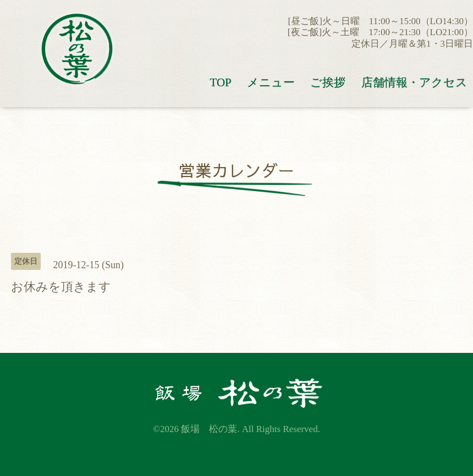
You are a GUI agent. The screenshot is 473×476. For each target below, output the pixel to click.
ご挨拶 (328, 82)
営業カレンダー (237, 170)
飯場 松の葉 (209, 429)
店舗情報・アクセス (414, 82)
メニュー (271, 82)
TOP (220, 82)
